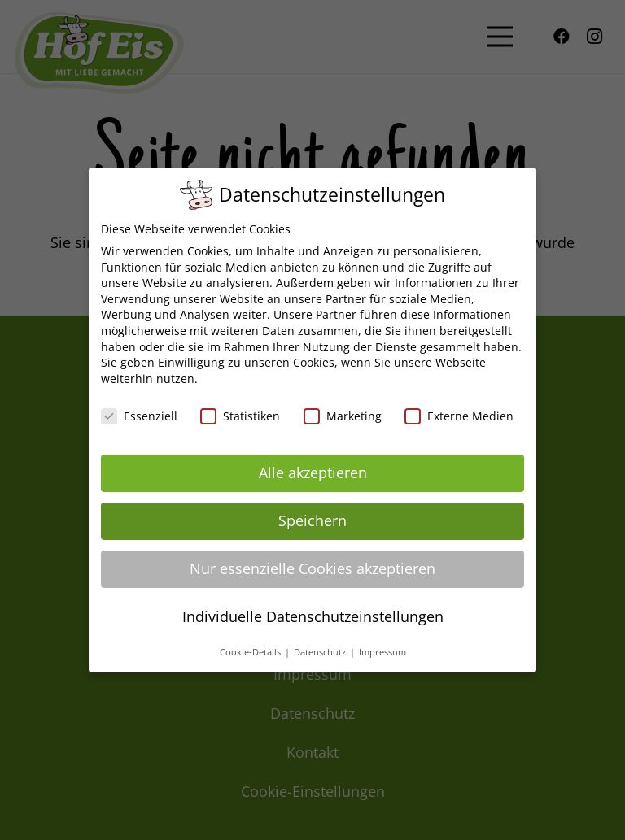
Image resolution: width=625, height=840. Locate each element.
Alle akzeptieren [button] (313, 472)
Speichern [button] (312, 520)
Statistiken (240, 416)
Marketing (343, 416)
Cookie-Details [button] (251, 652)
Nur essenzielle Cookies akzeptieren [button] (312, 568)
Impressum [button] (382, 652)
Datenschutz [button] (321, 652)
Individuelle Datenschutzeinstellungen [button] (313, 616)
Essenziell (139, 416)
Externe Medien (459, 416)
